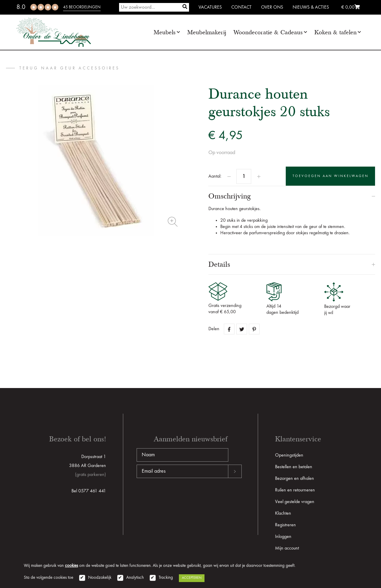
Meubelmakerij (207, 32)
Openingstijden (289, 455)
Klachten (283, 513)
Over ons (272, 7)
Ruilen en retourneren (295, 490)
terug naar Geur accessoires (70, 68)
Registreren (285, 525)
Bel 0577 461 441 (89, 491)
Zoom (173, 222)
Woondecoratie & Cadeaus (268, 32)
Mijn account (287, 548)
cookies (71, 566)
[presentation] (182, 497)
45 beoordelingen (82, 7)
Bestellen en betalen (294, 467)
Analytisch (135, 578)
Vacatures (210, 7)
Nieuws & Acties (311, 7)
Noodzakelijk (100, 578)
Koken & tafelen (335, 32)
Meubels (165, 32)
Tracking (166, 578)
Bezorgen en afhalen (295, 479)
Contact (241, 7)
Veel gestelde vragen (295, 502)
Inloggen (283, 537)
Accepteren (192, 578)
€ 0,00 (351, 7)
